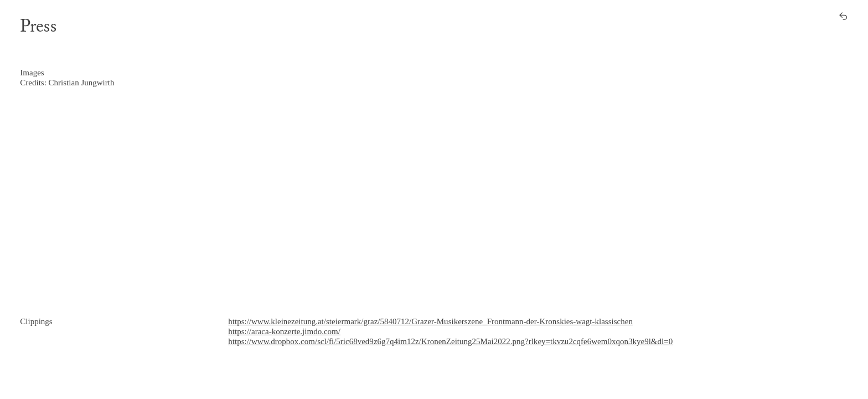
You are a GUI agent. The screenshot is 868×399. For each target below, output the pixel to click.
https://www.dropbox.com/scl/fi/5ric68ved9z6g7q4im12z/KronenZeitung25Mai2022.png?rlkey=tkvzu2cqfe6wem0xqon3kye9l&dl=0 (450, 341)
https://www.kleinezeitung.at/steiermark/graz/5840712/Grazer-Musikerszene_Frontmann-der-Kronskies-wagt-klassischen (430, 321)
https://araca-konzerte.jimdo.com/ (284, 331)
